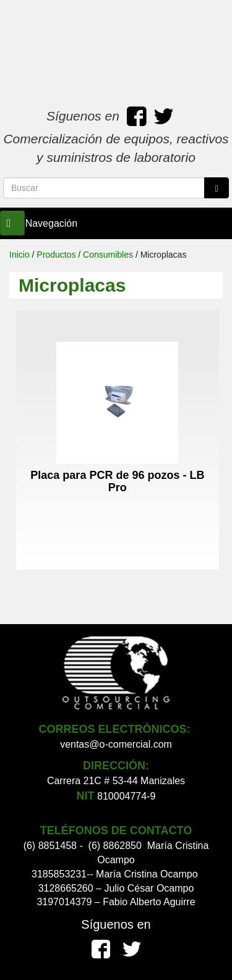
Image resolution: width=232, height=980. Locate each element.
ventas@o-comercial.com (116, 744)
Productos (56, 255)
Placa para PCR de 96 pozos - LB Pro (117, 481)
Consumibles (108, 255)
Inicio (19, 255)
